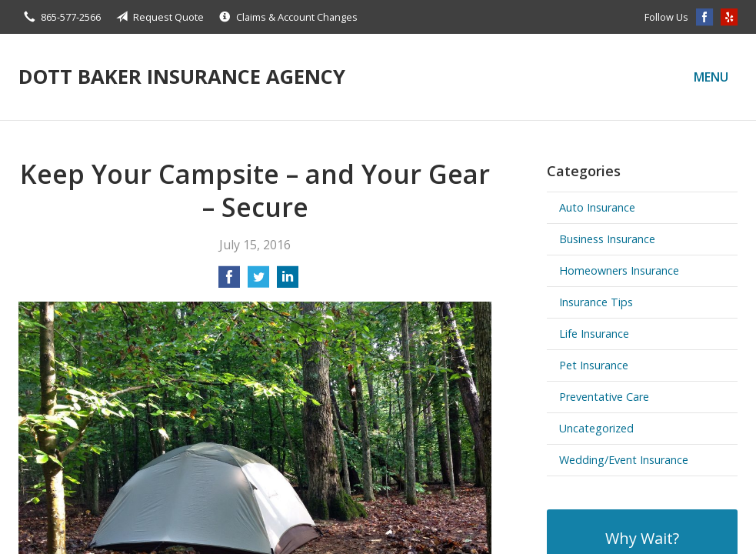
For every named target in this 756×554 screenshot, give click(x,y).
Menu (711, 77)
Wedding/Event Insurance (624, 460)
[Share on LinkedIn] (288, 282)
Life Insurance (594, 334)
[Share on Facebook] (229, 282)
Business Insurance (607, 239)
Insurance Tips (596, 302)
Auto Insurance (597, 207)
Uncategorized (596, 428)
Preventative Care (604, 397)
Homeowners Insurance (619, 270)
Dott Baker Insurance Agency (182, 77)
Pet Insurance (594, 365)
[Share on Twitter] (258, 282)
